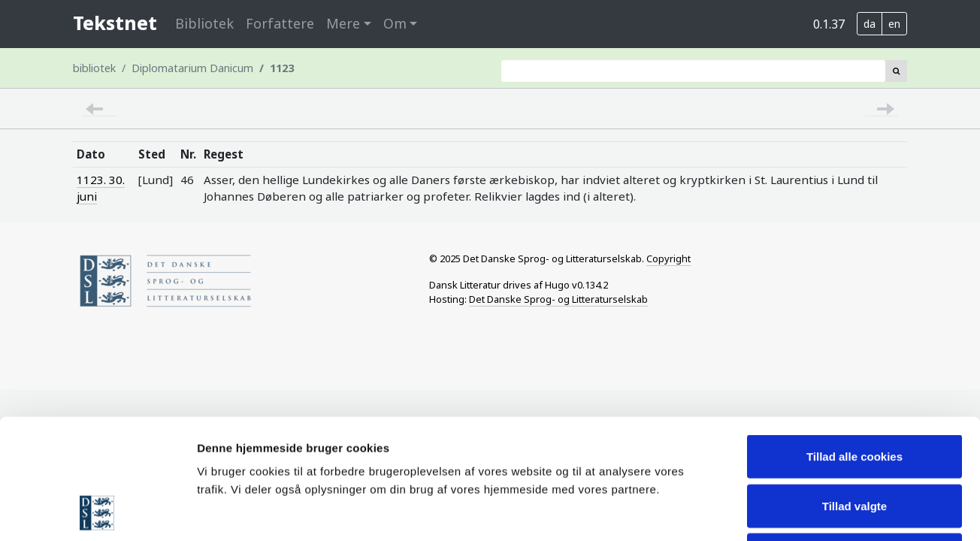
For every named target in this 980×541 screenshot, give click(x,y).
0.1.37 (829, 24)
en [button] (894, 24)
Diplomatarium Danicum (192, 68)
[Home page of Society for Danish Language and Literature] (240, 281)
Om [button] (395, 23)
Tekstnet (115, 23)
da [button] (870, 24)
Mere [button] (343, 23)
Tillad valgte (854, 393)
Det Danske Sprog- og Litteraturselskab (558, 299)
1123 (282, 68)
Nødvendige (854, 442)
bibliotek (94, 68)
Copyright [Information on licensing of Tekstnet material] (668, 258)
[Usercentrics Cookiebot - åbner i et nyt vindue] (97, 512)
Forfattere (280, 23)
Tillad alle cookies (854, 344)
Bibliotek (204, 23)
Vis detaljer (781, 511)
